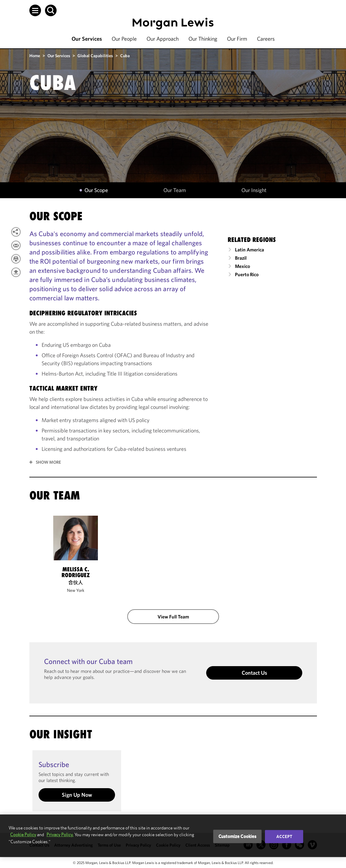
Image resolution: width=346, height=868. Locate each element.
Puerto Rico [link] (247, 274)
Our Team (175, 190)
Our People (124, 39)
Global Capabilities (95, 56)
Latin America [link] (249, 250)
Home (35, 56)
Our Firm (237, 39)
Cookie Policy (23, 835)
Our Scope (96, 190)
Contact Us (254, 673)
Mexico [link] (242, 266)
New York (75, 590)
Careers (266, 39)
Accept (284, 836)
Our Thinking (203, 39)
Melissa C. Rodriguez (75, 572)
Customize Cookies (238, 836)
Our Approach (163, 39)
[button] (35, 10)
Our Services (87, 39)
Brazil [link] (241, 258)
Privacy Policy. (60, 835)
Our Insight (254, 190)
